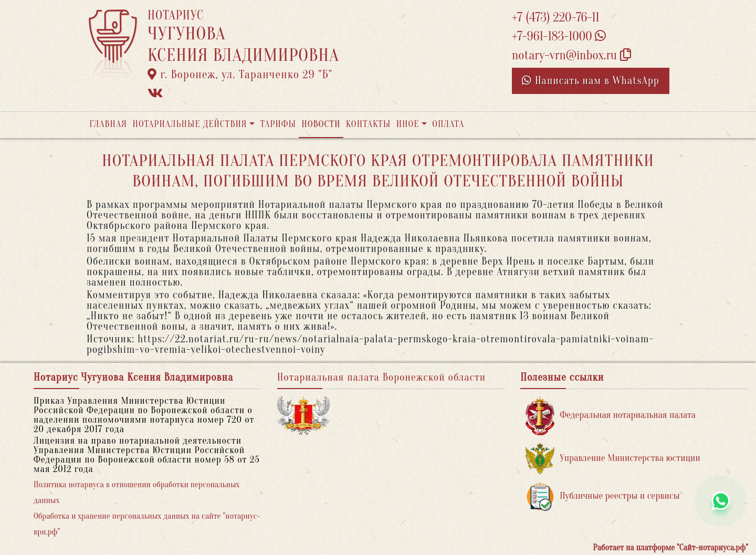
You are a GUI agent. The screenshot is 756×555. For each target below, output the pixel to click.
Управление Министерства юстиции (613, 459)
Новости (321, 124)
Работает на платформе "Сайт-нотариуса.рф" (671, 548)
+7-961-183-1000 (559, 36)
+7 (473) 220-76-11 (556, 18)
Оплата (448, 124)
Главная (108, 124)
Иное (408, 124)
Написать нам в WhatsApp (591, 81)
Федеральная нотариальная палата (611, 416)
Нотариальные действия (190, 124)
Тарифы (278, 124)
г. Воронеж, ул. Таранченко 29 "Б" (240, 75)
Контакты (368, 124)
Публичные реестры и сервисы (602, 496)
